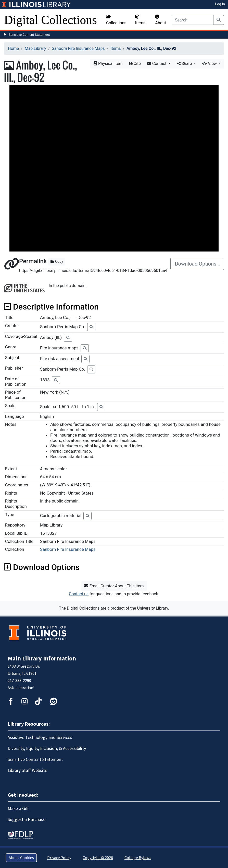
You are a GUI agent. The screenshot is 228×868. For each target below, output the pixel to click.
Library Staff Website (27, 770)
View (210, 64)
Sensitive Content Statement (29, 35)
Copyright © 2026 (98, 858)
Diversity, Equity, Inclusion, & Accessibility (47, 749)
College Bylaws (138, 858)
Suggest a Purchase (27, 820)
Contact (157, 64)
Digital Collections (50, 20)
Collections (116, 20)
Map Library (35, 48)
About (161, 20)
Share (185, 64)
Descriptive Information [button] (51, 307)
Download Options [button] (42, 567)
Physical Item (108, 64)
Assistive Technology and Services (40, 738)
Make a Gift (18, 809)
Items (140, 20)
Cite (135, 64)
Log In (220, 4)
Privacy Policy (59, 858)
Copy (57, 261)
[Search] (193, 20)
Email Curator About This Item (114, 586)
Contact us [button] (79, 594)
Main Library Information (42, 659)
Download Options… (197, 264)
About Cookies (21, 858)
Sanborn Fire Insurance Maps (78, 48)
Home (13, 48)
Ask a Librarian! (21, 688)
